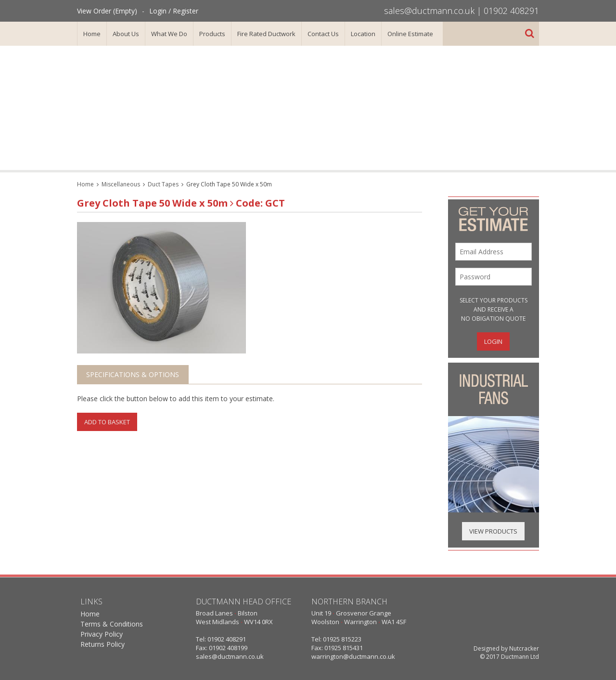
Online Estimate (410, 34)
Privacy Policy (102, 634)
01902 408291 (511, 11)
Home (92, 34)
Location (363, 34)
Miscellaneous (121, 184)
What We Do (169, 34)
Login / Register (174, 11)
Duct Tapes (163, 184)
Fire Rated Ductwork (266, 34)
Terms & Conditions (112, 624)
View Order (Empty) (107, 11)
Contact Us (323, 34)
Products (212, 34)
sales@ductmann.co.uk (429, 11)
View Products (493, 531)
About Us (126, 34)
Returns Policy (103, 644)
